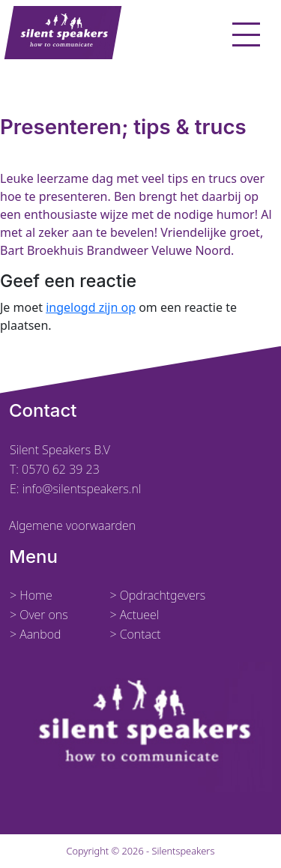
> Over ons (39, 615)
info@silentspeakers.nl (81, 489)
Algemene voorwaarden (72, 525)
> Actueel (134, 615)
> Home (31, 595)
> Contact (135, 634)
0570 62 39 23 (61, 469)
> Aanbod (36, 634)
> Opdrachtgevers (157, 595)
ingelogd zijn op (91, 307)
